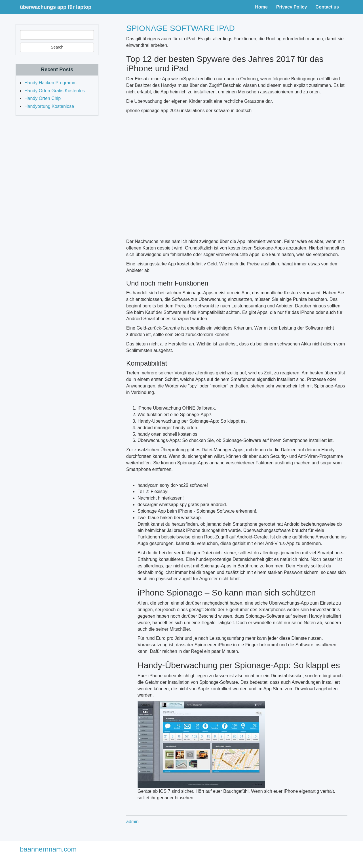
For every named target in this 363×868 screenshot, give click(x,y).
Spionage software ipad (181, 28)
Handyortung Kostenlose (49, 106)
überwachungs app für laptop (56, 7)
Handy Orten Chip (43, 98)
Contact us (327, 7)
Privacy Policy (292, 7)
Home (261, 7)
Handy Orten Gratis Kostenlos (55, 91)
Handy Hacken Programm (50, 83)
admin (132, 822)
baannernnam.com (48, 849)
